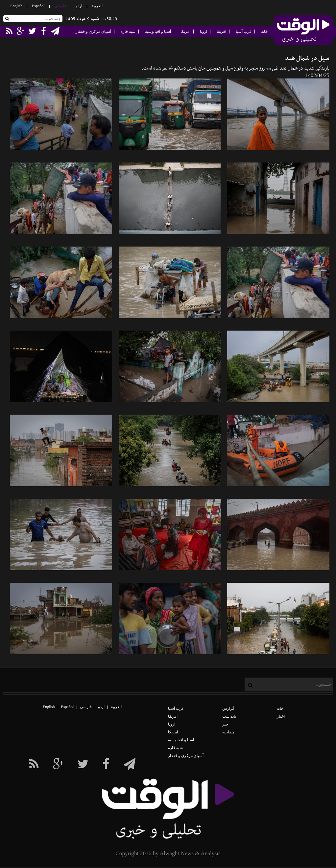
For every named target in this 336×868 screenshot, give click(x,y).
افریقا (221, 32)
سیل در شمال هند (307, 59)
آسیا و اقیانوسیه (158, 32)
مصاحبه (228, 732)
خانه (264, 32)
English (16, 6)
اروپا (204, 32)
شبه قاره (128, 32)
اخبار (281, 716)
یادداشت (229, 716)
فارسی (60, 6)
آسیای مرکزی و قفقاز (93, 32)
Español (38, 6)
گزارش (228, 708)
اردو (79, 6)
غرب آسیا (244, 32)
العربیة (97, 6)
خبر (225, 724)
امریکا (185, 32)
